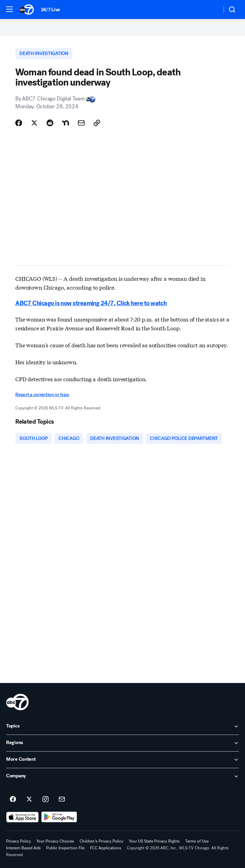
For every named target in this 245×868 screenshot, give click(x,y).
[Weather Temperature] (211, 10)
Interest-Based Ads (23, 848)
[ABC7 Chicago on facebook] (13, 799)
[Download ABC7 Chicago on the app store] (22, 817)
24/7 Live (50, 10)
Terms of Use (197, 841)
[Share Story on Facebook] (19, 123)
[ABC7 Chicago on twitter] (29, 799)
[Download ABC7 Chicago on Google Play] (59, 817)
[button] (10, 9)
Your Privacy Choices (55, 841)
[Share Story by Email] (81, 123)
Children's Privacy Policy (101, 841)
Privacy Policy (19, 841)
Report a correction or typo (42, 395)
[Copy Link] (97, 123)
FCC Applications (106, 848)
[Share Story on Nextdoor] (66, 123)
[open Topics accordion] (122, 726)
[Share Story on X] (34, 123)
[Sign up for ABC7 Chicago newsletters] (62, 799)
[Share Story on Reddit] (50, 123)
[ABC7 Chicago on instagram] (46, 799)
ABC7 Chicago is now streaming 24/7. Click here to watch (91, 303)
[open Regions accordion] (122, 743)
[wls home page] (17, 702)
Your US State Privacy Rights (154, 841)
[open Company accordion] (122, 776)
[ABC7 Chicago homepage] (27, 10)
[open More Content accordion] (122, 760)
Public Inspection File (65, 848)
